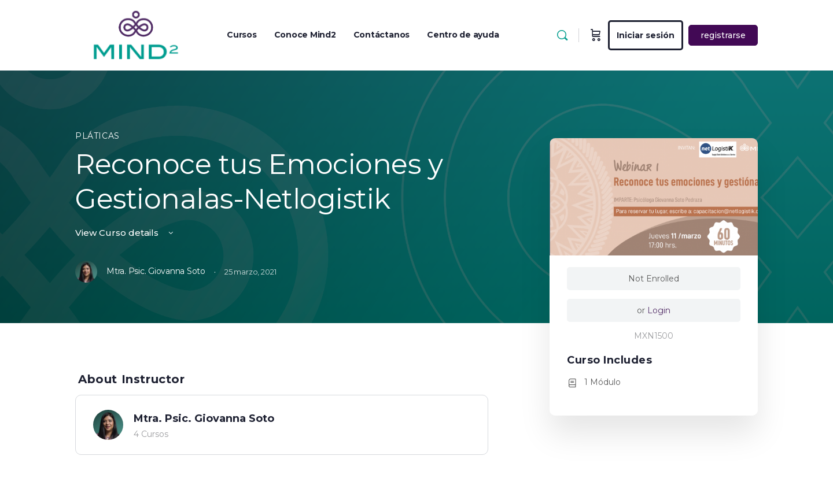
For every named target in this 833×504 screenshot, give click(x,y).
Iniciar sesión (646, 35)
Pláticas (97, 136)
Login (659, 310)
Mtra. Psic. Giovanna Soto (204, 418)
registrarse (723, 35)
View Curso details (125, 233)
